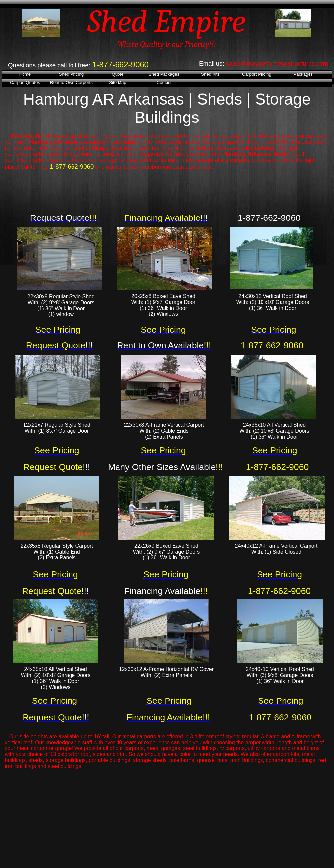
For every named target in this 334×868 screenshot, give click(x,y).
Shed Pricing (72, 74)
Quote (118, 74)
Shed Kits (210, 74)
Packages (303, 74)
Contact (164, 83)
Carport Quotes (25, 83)
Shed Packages (164, 74)
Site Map (118, 83)
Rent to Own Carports (71, 83)
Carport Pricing (257, 74)
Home (25, 74)
